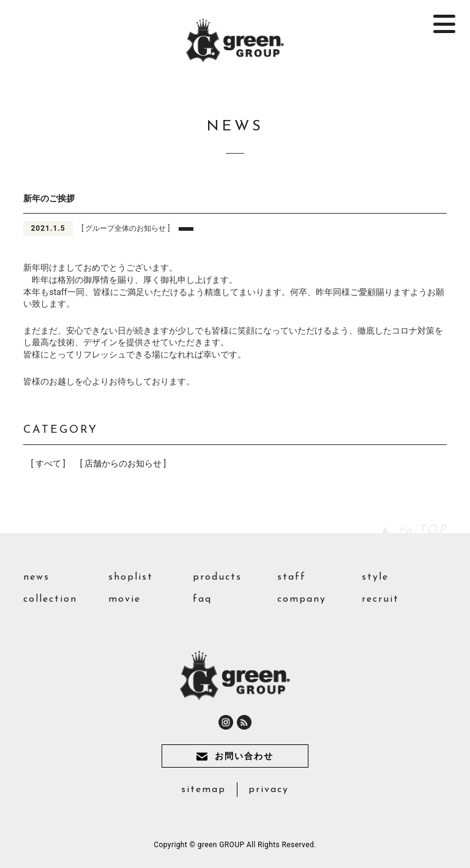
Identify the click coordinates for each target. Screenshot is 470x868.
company (302, 599)
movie (125, 599)
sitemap (203, 790)
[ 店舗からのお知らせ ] (123, 463)
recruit (380, 599)
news (36, 577)
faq (202, 599)
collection (50, 599)
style (375, 577)
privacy (269, 790)
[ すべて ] (48, 463)
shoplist (131, 577)
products (217, 577)
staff (292, 577)
